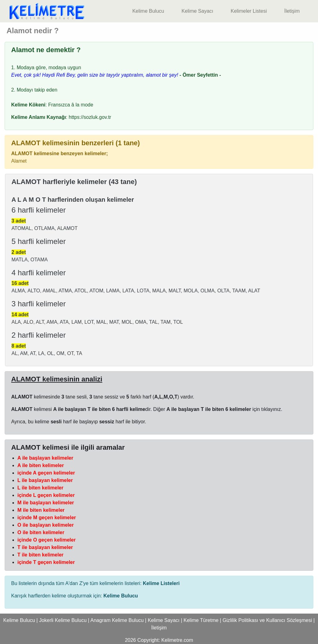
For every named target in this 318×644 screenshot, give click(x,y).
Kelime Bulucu (148, 11)
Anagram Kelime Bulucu (117, 620)
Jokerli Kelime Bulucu (63, 620)
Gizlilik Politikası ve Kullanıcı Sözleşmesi (267, 620)
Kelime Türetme (201, 620)
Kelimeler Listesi (249, 11)
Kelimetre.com (177, 640)
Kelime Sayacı (197, 11)
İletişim (292, 11)
